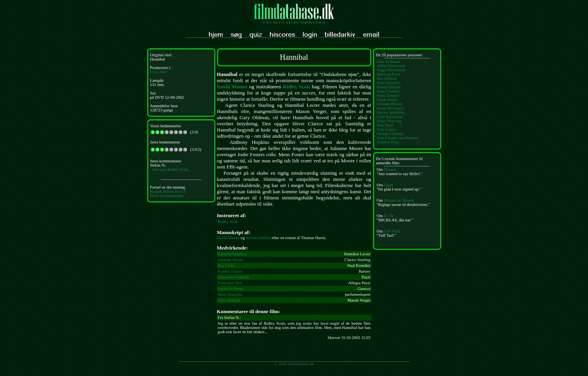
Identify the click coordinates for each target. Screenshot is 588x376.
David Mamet (232, 87)
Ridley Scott (297, 87)
